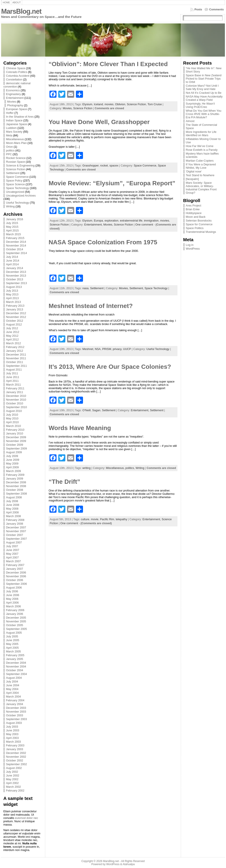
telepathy (121, 519)
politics (10, 150)
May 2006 (12, 599)
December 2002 (16, 753)
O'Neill (86, 410)
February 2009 (15, 475)
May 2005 (12, 644)
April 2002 (12, 783)
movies (109, 104)
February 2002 (15, 791)
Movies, (68, 108)
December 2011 (16, 355)
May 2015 (12, 227)
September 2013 (16, 283)
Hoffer (10, 113)
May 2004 (12, 689)
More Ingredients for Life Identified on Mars (201, 134)
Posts (198, 9)
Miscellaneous (15, 139)
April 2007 (12, 557)
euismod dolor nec (27, 818)
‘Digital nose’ (194, 171)
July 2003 (12, 727)
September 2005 (16, 629)
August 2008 (14, 497)
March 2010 (13, 426)
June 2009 (13, 460)
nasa (85, 288)
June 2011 (13, 377)
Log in (190, 245)
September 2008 (16, 494)
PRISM (107, 349)
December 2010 (16, 396)
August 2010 (14, 411)
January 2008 (15, 524)
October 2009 (15, 445)
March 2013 (13, 302)
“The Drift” (64, 482)
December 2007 (16, 527)
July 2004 (12, 682)
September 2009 (16, 448)
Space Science (15, 184)
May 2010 (12, 418)
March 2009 (13, 471)
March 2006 (13, 606)
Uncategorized (15, 192)
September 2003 (16, 719)
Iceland (98, 104)
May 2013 (12, 294)
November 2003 (16, 712)
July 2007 (12, 546)
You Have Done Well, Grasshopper (99, 122)
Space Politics (195, 228)
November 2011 (16, 358)
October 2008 (15, 490)
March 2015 (13, 234)
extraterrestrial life (131, 221)
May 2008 (12, 509)
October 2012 (15, 321)
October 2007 (15, 535)
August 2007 (14, 542)
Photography (15, 105)
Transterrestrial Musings (201, 232)
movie (95, 519)
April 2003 (12, 738)
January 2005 (15, 659)
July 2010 (12, 415)
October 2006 (15, 580)
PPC (9, 154)
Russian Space (15, 162)
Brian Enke (193, 209)
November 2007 (16, 531)
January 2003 (15, 749)
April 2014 (12, 264)
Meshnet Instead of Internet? (91, 306)
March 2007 (13, 561)
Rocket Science (16, 158)
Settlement (13, 173)
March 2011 (13, 385)
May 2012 (12, 336)
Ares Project (194, 206)
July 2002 (12, 772)
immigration (151, 221)
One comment (144, 225)
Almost (190, 121)
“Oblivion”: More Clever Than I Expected (108, 64)
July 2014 (12, 257)
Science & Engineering (20, 165)
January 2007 (15, 569)
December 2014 (16, 242)
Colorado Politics (17, 72)
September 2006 (16, 584)
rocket (104, 165)
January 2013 (15, 309)
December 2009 (16, 437)
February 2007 (15, 565)
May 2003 (12, 734)
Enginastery (13, 94)
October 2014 (15, 249)
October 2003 (15, 715)
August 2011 (14, 370)
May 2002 (12, 779)
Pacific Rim (107, 519)
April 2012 (12, 339)
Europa (98, 221)
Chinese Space (16, 68)
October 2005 (15, 625)
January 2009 (15, 479)
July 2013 (12, 291)
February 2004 (15, 700)
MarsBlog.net (21, 11)
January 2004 (15, 704)
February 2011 (15, 388)
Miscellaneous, (116, 468)
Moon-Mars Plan (16, 143)
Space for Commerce (199, 224)
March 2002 (13, 787)
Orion (9, 147)
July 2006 (12, 591)
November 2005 (16, 621)
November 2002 (16, 757)
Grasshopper (90, 165)
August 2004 (14, 678)
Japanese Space (16, 124)
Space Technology (17, 188)
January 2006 (15, 614)
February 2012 (15, 347)
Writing (10, 206)
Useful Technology (17, 203)
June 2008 (13, 505)
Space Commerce (17, 177)
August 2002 (14, 768)
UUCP (127, 349)
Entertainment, (94, 225)
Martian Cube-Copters (200, 161)
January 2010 (15, 433)
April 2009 (12, 467)
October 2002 (15, 760)
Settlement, (137, 288)
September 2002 (16, 764)
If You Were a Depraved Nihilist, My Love (201, 166)
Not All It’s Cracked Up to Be (204, 93)
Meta (9, 135)
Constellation (14, 79)
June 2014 (13, 261)
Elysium (87, 104)
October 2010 (15, 403)
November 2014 (16, 246)
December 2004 (16, 663)
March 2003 (13, 742)
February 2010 (15, 430)
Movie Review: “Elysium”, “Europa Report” (112, 183)
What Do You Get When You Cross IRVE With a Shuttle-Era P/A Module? (204, 114)
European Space (16, 109)
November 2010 (16, 400)
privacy (117, 349)
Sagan (96, 410)
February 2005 (15, 655)
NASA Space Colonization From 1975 (103, 242)
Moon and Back (196, 217)
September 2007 (16, 539)
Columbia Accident (18, 76)
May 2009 (12, 464)
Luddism (11, 128)
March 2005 (13, 651)
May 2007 (12, 554)
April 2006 (12, 603)
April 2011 (12, 381)
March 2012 (13, 343)
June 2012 (13, 332)
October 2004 (15, 670)
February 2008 (15, 520)
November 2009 (16, 441)
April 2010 (12, 422)
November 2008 (16, 486)
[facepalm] (192, 179)
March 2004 (13, 697)
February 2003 (15, 745)
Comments (217, 9)
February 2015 (15, 238)
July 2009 (12, 456)
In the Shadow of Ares (20, 117)
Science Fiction (16, 169)
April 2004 (12, 693)
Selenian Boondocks (199, 221)
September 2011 (16, 366)
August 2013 (14, 287)
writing (86, 468)
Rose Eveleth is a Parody (202, 150)
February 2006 (15, 610)
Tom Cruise (155, 104)
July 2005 (12, 636)
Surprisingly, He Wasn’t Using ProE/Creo (200, 105)
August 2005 (14, 633)
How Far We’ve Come (200, 146)
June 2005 (13, 640)
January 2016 (15, 219)
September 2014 (16, 253)
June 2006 (13, 595)
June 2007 (13, 550)
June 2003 (13, 730)
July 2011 (12, 373)
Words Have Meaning (80, 428)
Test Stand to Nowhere (200, 175)
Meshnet (88, 349)
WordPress (193, 249)
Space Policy (14, 181)
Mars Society (14, 132)
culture (85, 519)
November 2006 (16, 576)
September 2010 (16, 407)
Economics (13, 90)
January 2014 (15, 268)
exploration (112, 221)
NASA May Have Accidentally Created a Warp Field (204, 98)
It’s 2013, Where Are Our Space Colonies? (110, 367)
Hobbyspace (194, 213)
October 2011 (15, 362)
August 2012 (14, 324)
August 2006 (14, 588)
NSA (98, 349)
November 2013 (16, 276)
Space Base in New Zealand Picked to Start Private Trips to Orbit (204, 79)
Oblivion (120, 104)
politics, (130, 468)
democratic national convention (17, 85)
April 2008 (12, 512)
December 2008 (16, 482)
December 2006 (16, 573)
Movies (12, 102)
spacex (114, 165)
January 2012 (15, 351)
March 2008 (13, 516)
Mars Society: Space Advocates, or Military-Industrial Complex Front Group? (201, 188)
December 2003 (16, 708)
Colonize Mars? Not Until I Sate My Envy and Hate (202, 87)
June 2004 (13, 685)
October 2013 (15, 279)
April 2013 (12, 298)
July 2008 (12, 501)
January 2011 (15, 392)
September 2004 (16, 674)
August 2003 (14, 723)
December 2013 (16, 272)
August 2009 (14, 452)
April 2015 (12, 230)
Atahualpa (129, 864)
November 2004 (16, 666)
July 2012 (12, 328)
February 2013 (15, 306)
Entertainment (15, 98)
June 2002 (13, 775)
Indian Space (14, 120)
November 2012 (16, 317)
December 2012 (16, 313)
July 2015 (12, 223)
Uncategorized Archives (21, 196)
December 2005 (16, 618)
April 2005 (12, 648)
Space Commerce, (146, 165)
